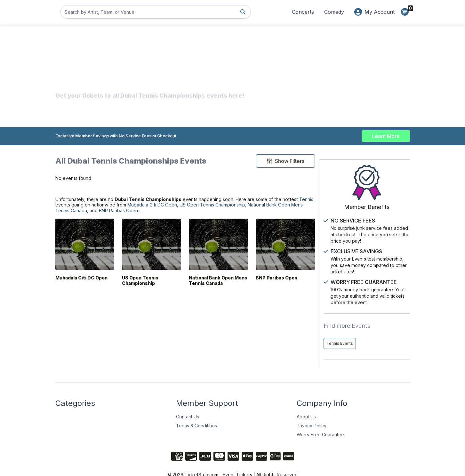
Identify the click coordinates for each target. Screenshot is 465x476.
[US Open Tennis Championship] (150, 252)
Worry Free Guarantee (320, 421)
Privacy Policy (312, 412)
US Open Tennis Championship (142, 291)
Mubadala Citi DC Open (210, 210)
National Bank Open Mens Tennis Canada (144, 218)
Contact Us (188, 403)
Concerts (303, 12)
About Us (306, 403)
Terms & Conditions (196, 412)
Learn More (386, 134)
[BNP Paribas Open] (281, 252)
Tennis (91, 210)
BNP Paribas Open (231, 218)
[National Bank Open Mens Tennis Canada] (216, 252)
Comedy (334, 12)
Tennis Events (347, 330)
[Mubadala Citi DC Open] (84, 252)
